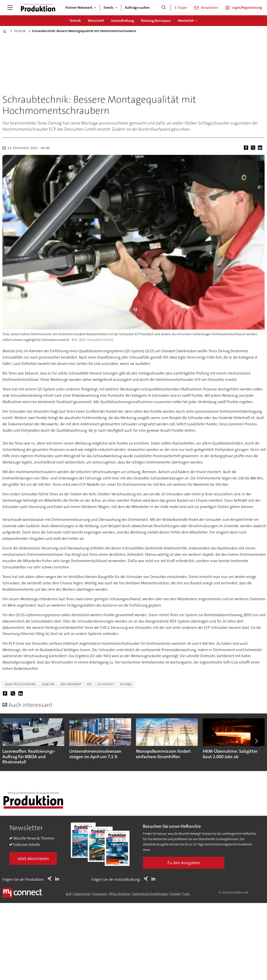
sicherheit (106, 684)
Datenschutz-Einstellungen (150, 894)
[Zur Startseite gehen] (38, 8)
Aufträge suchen (137, 8)
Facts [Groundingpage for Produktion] (186, 894)
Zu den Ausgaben (184, 863)
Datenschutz (82, 894)
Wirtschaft (96, 21)
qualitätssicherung (21, 684)
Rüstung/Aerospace (156, 21)
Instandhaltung (123, 21)
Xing (51, 879)
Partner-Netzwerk (79, 8)
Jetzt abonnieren (33, 859)
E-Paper (181, 8)
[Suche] (164, 8)
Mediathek (186, 21)
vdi (89, 684)
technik (126, 684)
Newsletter (210, 8)
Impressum (100, 894)
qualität (48, 684)
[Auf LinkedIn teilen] (261, 148)
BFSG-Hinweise (120, 894)
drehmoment (71, 684)
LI (58, 879)
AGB (69, 894)
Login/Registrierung (247, 8)
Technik (75, 21)
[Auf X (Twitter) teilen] (254, 148)
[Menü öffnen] (10, 8)
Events (109, 8)
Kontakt (175, 894)
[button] (256, 741)
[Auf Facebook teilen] (247, 148)
